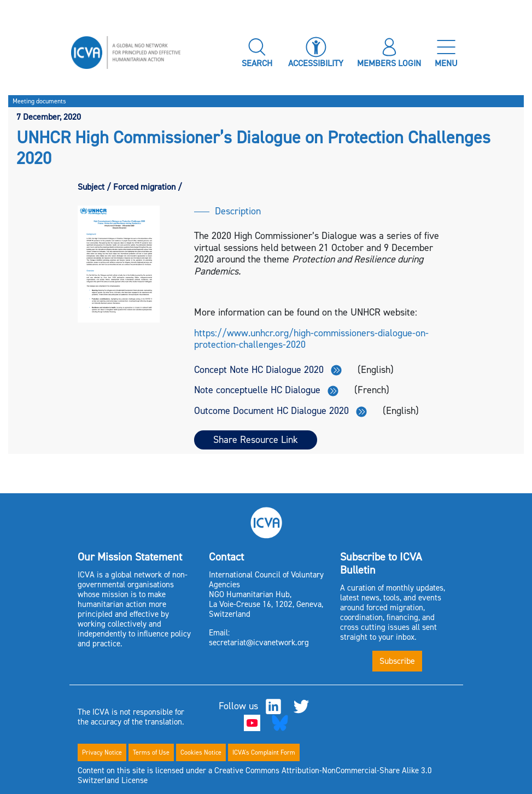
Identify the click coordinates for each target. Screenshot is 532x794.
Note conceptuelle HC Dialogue (266, 390)
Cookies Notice (201, 752)
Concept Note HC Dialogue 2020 (268, 370)
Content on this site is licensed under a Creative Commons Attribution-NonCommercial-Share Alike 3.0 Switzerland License (255, 775)
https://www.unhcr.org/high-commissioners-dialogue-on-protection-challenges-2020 (311, 339)
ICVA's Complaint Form (264, 752)
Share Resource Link (256, 440)
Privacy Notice (102, 752)
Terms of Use (151, 752)
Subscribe (397, 661)
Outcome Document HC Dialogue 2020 (280, 411)
